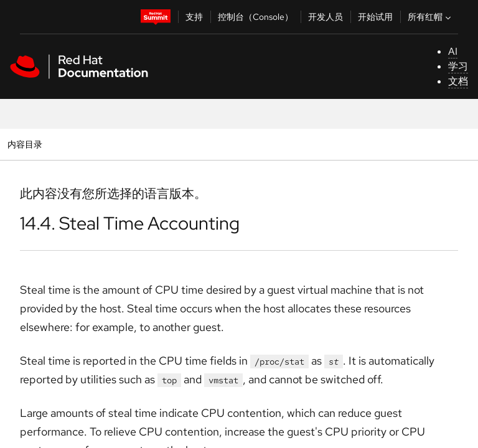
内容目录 (25, 144)
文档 (458, 81)
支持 (194, 17)
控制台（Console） (255, 17)
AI (453, 51)
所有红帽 (431, 17)
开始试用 (375, 17)
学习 (458, 66)
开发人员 (326, 17)
